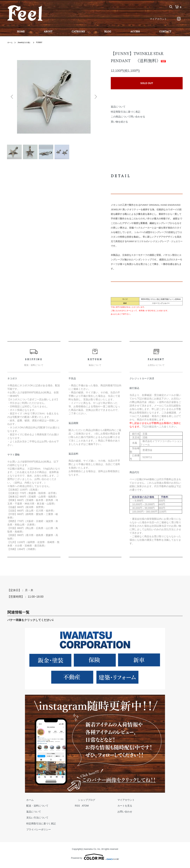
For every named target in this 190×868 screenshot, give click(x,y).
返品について (118, 107)
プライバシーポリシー (35, 832)
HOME (21, 32)
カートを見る (109, 808)
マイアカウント (158, 19)
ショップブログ (77, 803)
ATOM (79, 808)
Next (95, 97)
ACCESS (135, 32)
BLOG (108, 32)
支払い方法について (34, 820)
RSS (71, 808)
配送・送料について (34, 808)
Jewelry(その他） (27, 42)
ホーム (11, 42)
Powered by (95, 860)
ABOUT (48, 32)
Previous (13, 97)
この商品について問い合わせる (128, 117)
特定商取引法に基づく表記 (125, 112)
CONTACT (165, 32)
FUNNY (43, 42)
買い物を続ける (119, 122)
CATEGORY (78, 32)
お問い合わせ (109, 814)
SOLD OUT (147, 83)
